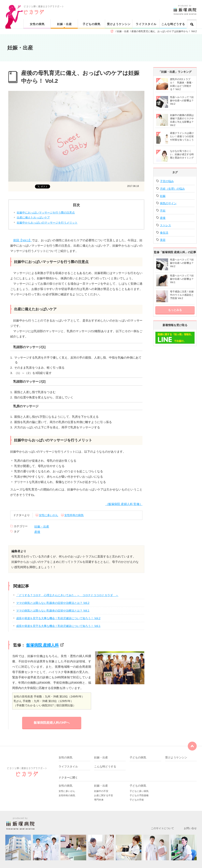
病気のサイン (168, 203)
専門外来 (99, 800)
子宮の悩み (167, 181)
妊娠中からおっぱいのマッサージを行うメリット (47, 223)
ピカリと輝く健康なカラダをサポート (110, 6)
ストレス (166, 225)
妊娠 (163, 196)
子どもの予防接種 (139, 795)
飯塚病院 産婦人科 (43, 645)
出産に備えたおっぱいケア (33, 217)
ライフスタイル (146, 24)
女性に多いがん (49, 515)
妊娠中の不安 (101, 791)
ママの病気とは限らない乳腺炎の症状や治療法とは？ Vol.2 (53, 603)
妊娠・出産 (64, 24)
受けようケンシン (119, 24)
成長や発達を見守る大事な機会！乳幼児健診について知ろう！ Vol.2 (58, 618)
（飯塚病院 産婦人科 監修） (124, 504)
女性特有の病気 (74, 515)
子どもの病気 (92, 24)
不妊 (163, 211)
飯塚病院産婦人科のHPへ (52, 723)
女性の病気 (37, 24)
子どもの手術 (137, 800)
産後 (37, 532)
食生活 (164, 233)
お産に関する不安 (104, 795)
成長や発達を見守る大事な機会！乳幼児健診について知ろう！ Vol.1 (58, 626)
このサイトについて (162, 828)
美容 (163, 240)
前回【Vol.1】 (22, 240)
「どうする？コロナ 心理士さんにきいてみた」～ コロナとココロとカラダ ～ (67, 595)
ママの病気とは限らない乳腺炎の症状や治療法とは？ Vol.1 (53, 611)
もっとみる (175, 310)
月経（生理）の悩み (172, 189)
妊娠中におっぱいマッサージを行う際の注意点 (46, 213)
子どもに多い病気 (139, 791)
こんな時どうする (173, 24)
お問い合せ (190, 828)
